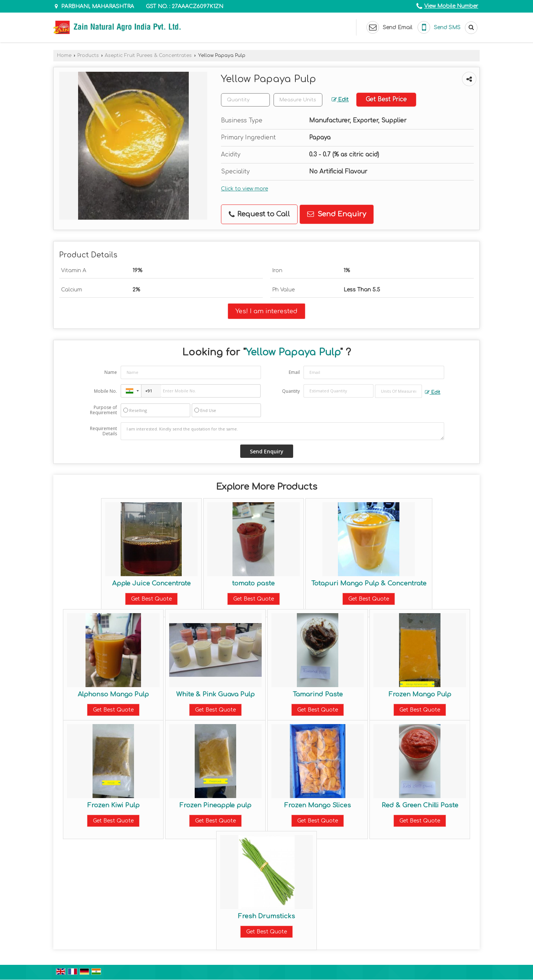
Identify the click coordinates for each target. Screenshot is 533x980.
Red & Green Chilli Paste (420, 805)
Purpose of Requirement (103, 410)
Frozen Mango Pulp (420, 694)
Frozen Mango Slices (318, 805)
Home (64, 55)
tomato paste (253, 583)
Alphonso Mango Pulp (113, 694)
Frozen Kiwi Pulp (113, 805)
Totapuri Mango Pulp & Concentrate (369, 583)
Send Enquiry (337, 214)
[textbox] (298, 100)
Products (88, 55)
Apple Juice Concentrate (151, 583)
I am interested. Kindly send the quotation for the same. (282, 431)
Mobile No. (105, 391)
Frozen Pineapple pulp (215, 805)
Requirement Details (103, 431)
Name (111, 372)
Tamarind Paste (318, 694)
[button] (451, 6)
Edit (340, 100)
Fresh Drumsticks (266, 916)
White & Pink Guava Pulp (215, 694)
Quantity (291, 391)
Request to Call (259, 214)
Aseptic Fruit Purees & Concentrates (148, 55)
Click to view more (244, 189)
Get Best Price (386, 99)
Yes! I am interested (266, 311)
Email (294, 372)
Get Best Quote (151, 599)
